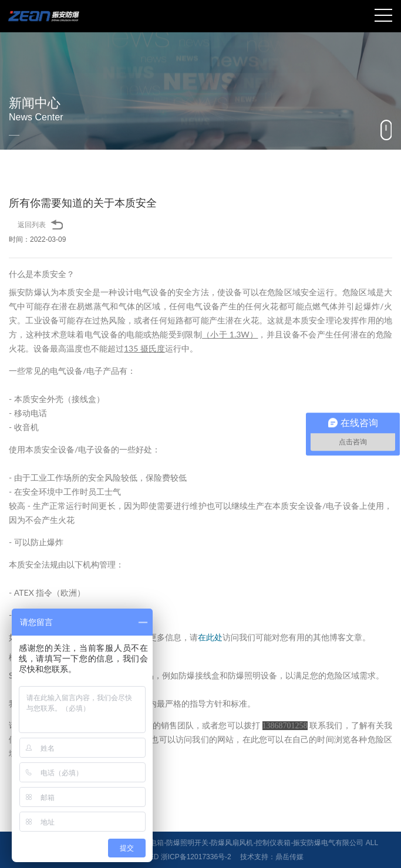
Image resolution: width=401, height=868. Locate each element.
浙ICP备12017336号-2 (196, 857)
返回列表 (32, 225)
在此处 (210, 637)
